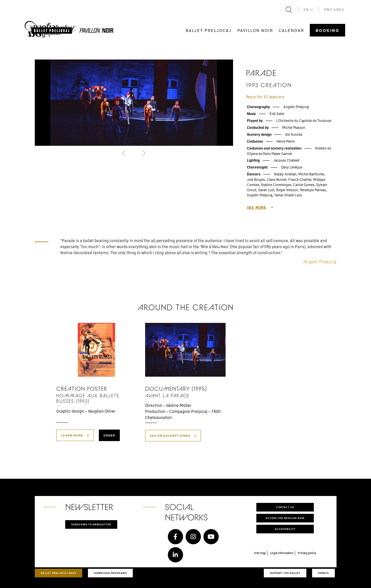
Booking (327, 30)
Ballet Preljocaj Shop (58, 573)
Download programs (110, 573)
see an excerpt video (173, 436)
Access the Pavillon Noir (285, 518)
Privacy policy (307, 553)
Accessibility (285, 529)
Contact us (285, 507)
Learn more (75, 435)
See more (260, 207)
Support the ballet (285, 573)
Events (323, 573)
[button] (125, 153)
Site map (260, 553)
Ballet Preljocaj (209, 30)
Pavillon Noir (255, 30)
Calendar (291, 30)
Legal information (282, 553)
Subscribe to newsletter (91, 524)
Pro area (334, 10)
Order (109, 435)
